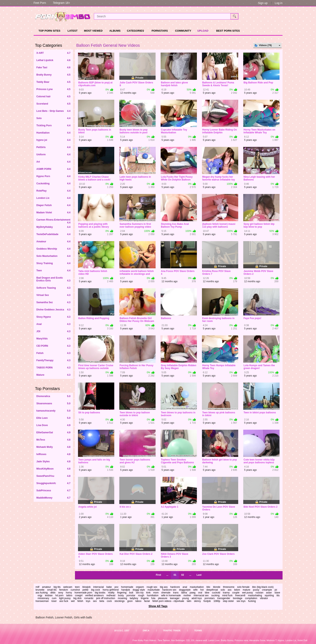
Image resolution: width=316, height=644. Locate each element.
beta (102, 601)
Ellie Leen (54, 418)
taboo (138, 601)
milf (38, 587)
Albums (115, 31)
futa (153, 598)
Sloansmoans (54, 403)
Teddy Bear (54, 82)
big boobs (100, 593)
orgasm (140, 587)
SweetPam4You (54, 476)
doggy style (139, 590)
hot (202, 590)
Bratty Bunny (54, 75)
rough (141, 595)
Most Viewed (93, 31)
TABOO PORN (54, 368)
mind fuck (227, 595)
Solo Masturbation (54, 256)
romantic (89, 598)
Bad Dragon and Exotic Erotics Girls (54, 279)
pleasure (163, 598)
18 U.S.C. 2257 (122, 631)
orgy (40, 595)
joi (276, 590)
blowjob (87, 587)
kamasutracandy (54, 411)
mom (156, 593)
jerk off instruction (106, 598)
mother (187, 595)
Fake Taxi (54, 67)
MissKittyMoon (54, 469)
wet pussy (247, 593)
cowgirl (79, 595)
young (186, 598)
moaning (123, 598)
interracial (99, 587)
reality (111, 593)
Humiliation (54, 133)
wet (73, 601)
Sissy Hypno (54, 317)
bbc (208, 587)
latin (189, 601)
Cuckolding (54, 184)
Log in (279, 3)
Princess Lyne (54, 89)
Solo (54, 118)
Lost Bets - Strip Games (54, 111)
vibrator (264, 598)
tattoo (69, 595)
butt (131, 593)
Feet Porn (40, 3)
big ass (164, 587)
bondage (238, 598)
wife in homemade (171, 595)
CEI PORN (54, 346)
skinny (197, 601)
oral (200, 593)
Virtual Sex (54, 295)
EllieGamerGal (54, 432)
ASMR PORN (54, 169)
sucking (215, 595)
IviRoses (54, 454)
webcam (68, 587)
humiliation (153, 595)
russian (259, 593)
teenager (175, 598)
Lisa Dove (54, 425)
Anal (54, 324)
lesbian (49, 595)
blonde (217, 587)
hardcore (175, 587)
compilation (251, 598)
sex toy (140, 593)
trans (176, 593)
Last (199, 575)
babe (109, 587)
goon (130, 601)
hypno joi (54, 140)
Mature (54, 375)
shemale (166, 593)
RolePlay (54, 191)
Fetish (54, 353)
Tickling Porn (54, 125)
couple (236, 593)
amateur (47, 587)
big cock (96, 590)
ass (230, 590)
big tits (57, 587)
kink (148, 593)
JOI (54, 331)
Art (54, 162)
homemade (127, 587)
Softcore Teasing (54, 288)
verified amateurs (95, 595)
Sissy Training (54, 263)
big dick (77, 598)
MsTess (54, 440)
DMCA (146, 631)
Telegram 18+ (62, 3)
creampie (267, 590)
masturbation (197, 587)
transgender (224, 598)
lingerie (145, 598)
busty (121, 595)
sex (95, 601)
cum (54, 598)
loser (54, 601)
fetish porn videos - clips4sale (168, 601)
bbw (207, 593)
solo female (243, 587)
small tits (52, 590)
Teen (54, 271)
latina (184, 593)
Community (183, 31)
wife (195, 590)
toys (88, 601)
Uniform (54, 155)
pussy (256, 590)
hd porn (60, 595)
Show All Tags (158, 606)
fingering (122, 593)
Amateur (54, 242)
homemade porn (83, 593)
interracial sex (201, 595)
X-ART (54, 53)
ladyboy (134, 598)
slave (277, 593)
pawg (193, 593)
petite (85, 590)
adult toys (197, 598)
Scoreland (54, 104)
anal (185, 587)
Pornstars (160, 31)
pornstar (131, 595)
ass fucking (42, 593)
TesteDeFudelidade (54, 234)
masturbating (255, 595)
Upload (203, 31)
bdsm (237, 590)
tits (278, 595)
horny (69, 593)
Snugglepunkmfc (54, 483)
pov (116, 587)
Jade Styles (54, 461)
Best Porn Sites (228, 31)
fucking (252, 601)
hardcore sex (169, 590)
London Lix (54, 198)
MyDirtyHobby (54, 227)
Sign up (263, 3)
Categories (136, 31)
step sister (228, 601)
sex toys (241, 601)
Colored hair (54, 96)
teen (77, 587)
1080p (217, 601)
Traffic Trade (172, 631)
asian (269, 593)
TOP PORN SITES (49, 31)
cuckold (216, 593)
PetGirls (54, 147)
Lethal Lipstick (54, 60)
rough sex (152, 587)
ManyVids (54, 339)
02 (182, 575)
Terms (198, 631)
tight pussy (65, 598)
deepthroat (212, 590)
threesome (229, 587)
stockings (120, 601)
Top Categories (49, 45)
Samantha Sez (54, 302)
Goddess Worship (54, 249)
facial (147, 601)
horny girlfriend (111, 590)
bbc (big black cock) (263, 587)
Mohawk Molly (54, 447)
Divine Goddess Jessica (54, 310)
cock (109, 601)
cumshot (75, 590)
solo (223, 590)
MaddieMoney (54, 498)
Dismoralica (54, 396)
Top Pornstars (47, 389)
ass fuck (64, 601)
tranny (226, 593)
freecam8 (240, 595)
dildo (53, 593)
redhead (111, 595)
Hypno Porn (54, 176)
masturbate (154, 590)
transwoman (42, 601)
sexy (61, 593)
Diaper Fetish (54, 205)
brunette (40, 590)
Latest (73, 31)
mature (247, 590)
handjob (126, 590)
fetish (80, 601)
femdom (64, 590)
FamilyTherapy (54, 360)
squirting (269, 595)
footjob (207, 601)
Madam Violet (54, 213)
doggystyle (185, 590)
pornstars (210, 598)
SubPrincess (54, 491)
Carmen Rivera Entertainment (54, 221)
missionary (43, 598)
